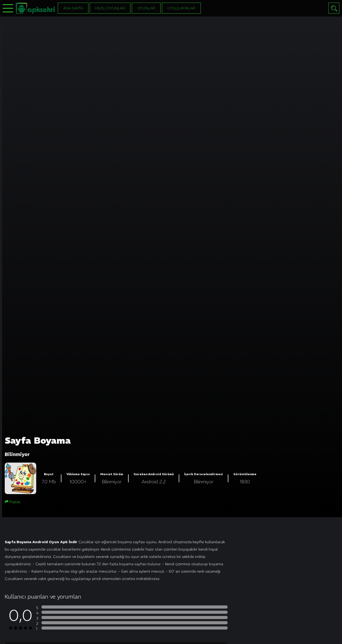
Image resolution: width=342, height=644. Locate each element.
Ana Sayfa (73, 8)
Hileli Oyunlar (110, 8)
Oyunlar (146, 8)
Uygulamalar (181, 8)
